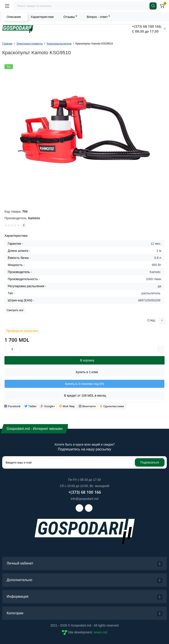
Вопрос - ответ (98, 17)
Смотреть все (15, 310)
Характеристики (42, 17)
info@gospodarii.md (85, 499)
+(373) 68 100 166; (147, 26)
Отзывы (70, 17)
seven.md (101, 632)
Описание (14, 17)
